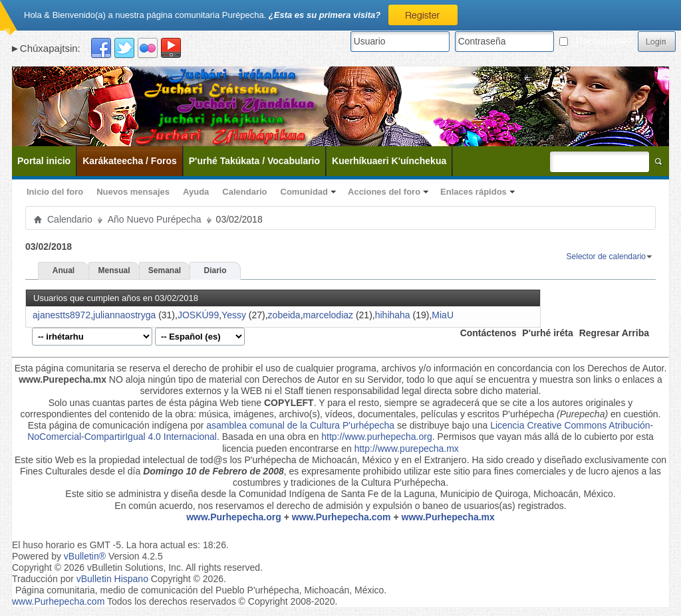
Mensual (114, 270)
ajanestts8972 (62, 315)
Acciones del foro (384, 192)
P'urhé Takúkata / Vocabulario (254, 161)
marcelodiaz (328, 315)
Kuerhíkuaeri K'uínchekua (389, 161)
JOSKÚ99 (198, 315)
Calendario (244, 192)
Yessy (234, 315)
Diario (215, 270)
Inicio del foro (55, 192)
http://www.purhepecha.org (377, 437)
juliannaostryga (124, 315)
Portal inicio (44, 161)
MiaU (443, 315)
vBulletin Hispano (112, 579)
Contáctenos (488, 333)
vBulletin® (85, 556)
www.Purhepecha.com (341, 517)
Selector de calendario (606, 257)
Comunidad (305, 192)
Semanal (165, 270)
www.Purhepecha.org (234, 517)
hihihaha (393, 315)
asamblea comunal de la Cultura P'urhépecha (300, 425)
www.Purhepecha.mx (448, 517)
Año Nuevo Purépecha (155, 219)
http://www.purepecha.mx (407, 449)
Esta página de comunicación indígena (108, 425)
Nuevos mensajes (133, 192)
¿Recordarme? (596, 41)
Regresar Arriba (614, 333)
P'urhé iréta (547, 333)
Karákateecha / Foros (130, 161)
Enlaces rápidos (474, 192)
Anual (64, 270)
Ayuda (196, 192)
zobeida (284, 315)
